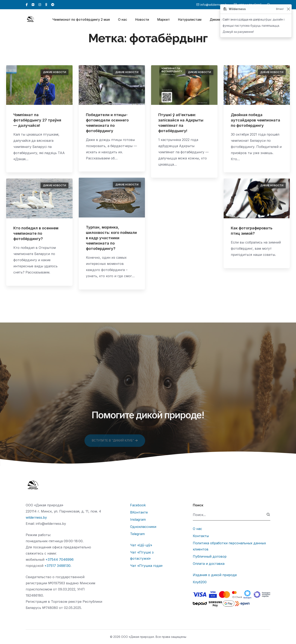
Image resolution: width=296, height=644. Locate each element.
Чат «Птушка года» (146, 566)
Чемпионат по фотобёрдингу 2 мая (81, 20)
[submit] (268, 515)
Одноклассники (143, 527)
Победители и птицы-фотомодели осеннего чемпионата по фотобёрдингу (107, 123)
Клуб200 (200, 582)
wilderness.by (36, 517)
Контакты (201, 536)
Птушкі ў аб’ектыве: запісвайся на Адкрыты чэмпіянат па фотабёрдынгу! (181, 123)
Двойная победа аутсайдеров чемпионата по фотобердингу (256, 120)
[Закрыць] (288, 9)
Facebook (138, 505)
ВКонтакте (139, 512)
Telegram (137, 534)
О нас (123, 20)
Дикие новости (54, 72)
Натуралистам (190, 20)
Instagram (138, 519)
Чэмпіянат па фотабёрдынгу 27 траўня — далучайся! (37, 120)
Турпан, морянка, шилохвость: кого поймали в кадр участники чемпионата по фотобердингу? (111, 238)
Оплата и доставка (209, 564)
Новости (142, 20)
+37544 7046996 (60, 559)
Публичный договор (210, 556)
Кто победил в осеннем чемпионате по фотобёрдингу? (36, 233)
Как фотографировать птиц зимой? (252, 231)
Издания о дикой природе (215, 575)
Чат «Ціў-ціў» (141, 545)
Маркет (164, 20)
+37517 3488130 (57, 566)
